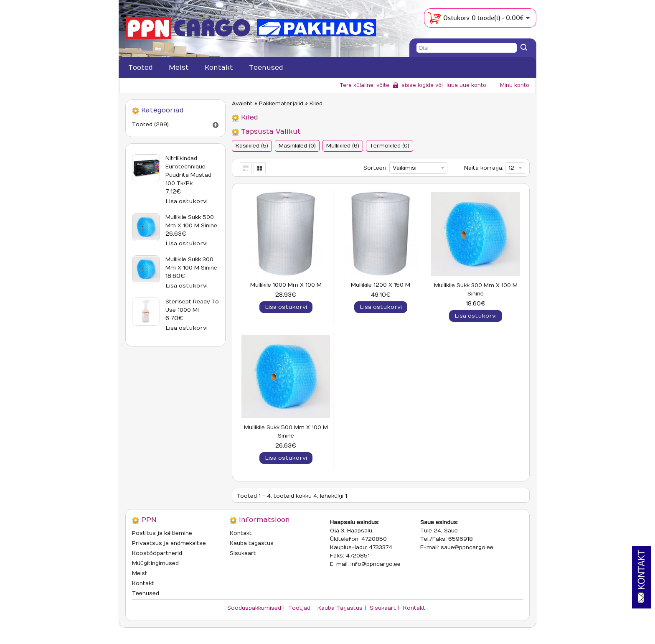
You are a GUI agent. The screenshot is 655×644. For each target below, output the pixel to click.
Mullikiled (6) (343, 146)
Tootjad (299, 608)
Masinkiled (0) (297, 146)
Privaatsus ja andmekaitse (169, 543)
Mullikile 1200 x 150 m (381, 285)
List (246, 168)
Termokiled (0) (390, 146)
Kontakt (219, 68)
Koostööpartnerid (157, 553)
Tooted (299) (150, 125)
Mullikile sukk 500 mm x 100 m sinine (191, 221)
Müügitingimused (155, 563)
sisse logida (418, 85)
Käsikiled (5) (252, 146)
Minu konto (515, 85)
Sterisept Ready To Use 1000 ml (192, 306)
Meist (179, 68)
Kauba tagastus (252, 543)
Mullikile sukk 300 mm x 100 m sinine (191, 264)
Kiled (316, 104)
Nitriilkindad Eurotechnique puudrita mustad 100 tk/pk (188, 171)
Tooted (141, 68)
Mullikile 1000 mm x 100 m (286, 285)
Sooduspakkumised (254, 608)
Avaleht (242, 104)
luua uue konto (466, 85)
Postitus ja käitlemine (162, 533)
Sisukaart (243, 553)
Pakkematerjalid (281, 104)
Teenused (266, 68)
